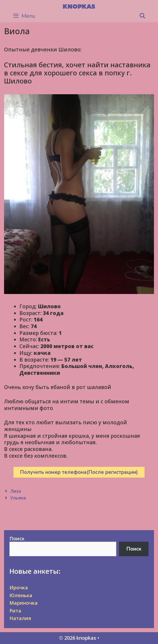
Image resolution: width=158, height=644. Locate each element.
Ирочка (19, 587)
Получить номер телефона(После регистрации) (79, 472)
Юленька (21, 595)
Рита (15, 611)
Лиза (16, 491)
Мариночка (24, 603)
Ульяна (18, 498)
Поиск (17, 538)
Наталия (20, 618)
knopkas (79, 6)
